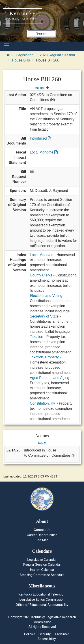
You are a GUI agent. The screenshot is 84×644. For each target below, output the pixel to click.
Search (41, 33)
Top (42, 443)
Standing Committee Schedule (42, 575)
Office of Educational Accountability (42, 605)
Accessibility (47, 639)
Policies (30, 634)
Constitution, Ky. (43, 403)
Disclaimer (61, 634)
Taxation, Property (44, 357)
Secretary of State (44, 316)
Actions (42, 88)
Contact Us (42, 530)
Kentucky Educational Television (42, 594)
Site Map (42, 540)
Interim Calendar (42, 570)
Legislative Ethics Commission (42, 600)
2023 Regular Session (57, 55)
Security (45, 634)
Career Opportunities (42, 535)
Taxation (37, 337)
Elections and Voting (46, 296)
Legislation (25, 55)
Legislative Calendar (42, 560)
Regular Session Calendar (42, 565)
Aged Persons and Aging (50, 378)
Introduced (40, 138)
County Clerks (41, 275)
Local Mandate (44, 152)
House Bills (21, 60)
